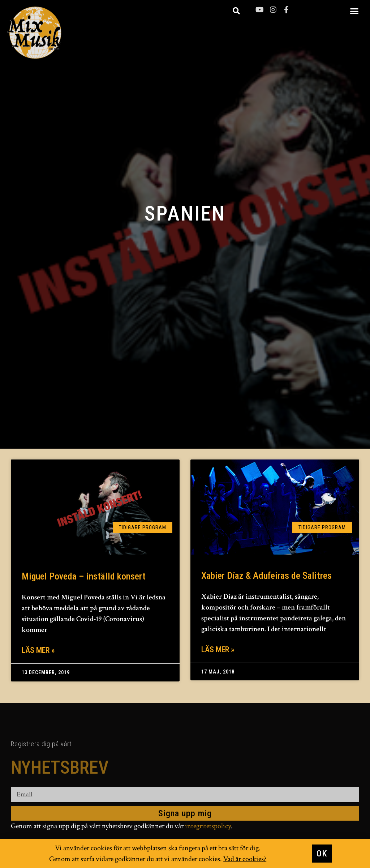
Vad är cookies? (245, 860)
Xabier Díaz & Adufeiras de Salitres (266, 576)
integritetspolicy (208, 827)
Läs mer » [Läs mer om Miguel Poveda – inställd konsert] (38, 650)
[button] (354, 11)
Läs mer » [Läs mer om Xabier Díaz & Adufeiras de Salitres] (218, 649)
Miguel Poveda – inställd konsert (84, 576)
